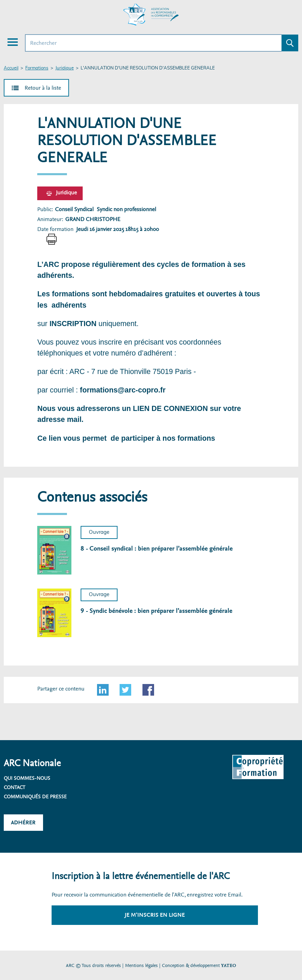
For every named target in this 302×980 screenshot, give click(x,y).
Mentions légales (141, 965)
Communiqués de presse (35, 797)
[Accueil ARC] (151, 15)
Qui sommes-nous (27, 778)
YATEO (229, 965)
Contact (15, 787)
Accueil (11, 68)
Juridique (65, 68)
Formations (37, 68)
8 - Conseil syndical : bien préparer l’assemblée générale (157, 549)
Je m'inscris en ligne (155, 915)
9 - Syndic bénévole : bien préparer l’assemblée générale (156, 611)
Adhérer (23, 822)
